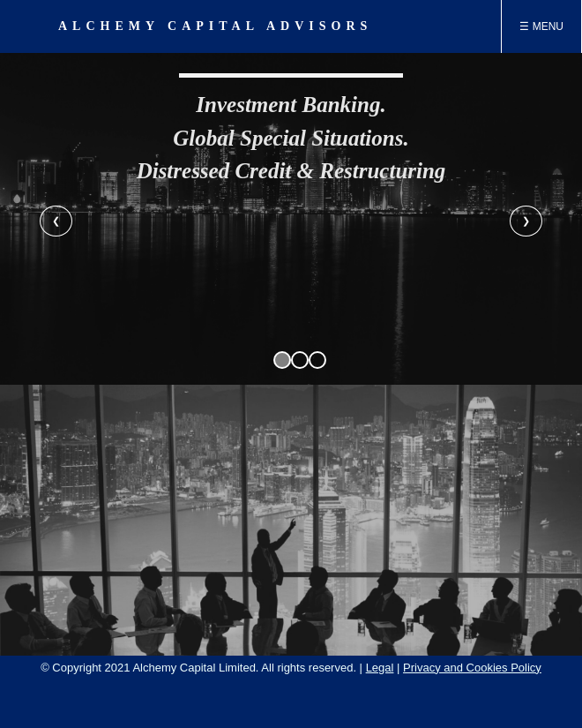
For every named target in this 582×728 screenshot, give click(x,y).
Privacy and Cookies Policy (472, 668)
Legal (380, 668)
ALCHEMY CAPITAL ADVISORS (215, 26)
